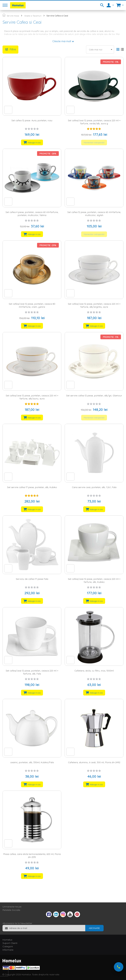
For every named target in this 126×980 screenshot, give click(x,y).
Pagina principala (4, 15)
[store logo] (18, 5)
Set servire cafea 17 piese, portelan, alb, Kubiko (32, 487)
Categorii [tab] (8, 946)
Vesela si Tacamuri (33, 16)
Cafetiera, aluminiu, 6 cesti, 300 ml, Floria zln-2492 (94, 762)
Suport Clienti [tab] (10, 943)
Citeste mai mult (62, 41)
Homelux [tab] (7, 940)
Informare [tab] (8, 950)
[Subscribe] (94, 928)
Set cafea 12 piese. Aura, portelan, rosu (32, 120)
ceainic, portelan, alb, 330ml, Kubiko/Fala (32, 762)
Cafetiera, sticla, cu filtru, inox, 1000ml (94, 671)
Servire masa (13, 16)
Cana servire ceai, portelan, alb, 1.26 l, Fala (94, 487)
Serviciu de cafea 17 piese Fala (32, 579)
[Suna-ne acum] (119, 967)
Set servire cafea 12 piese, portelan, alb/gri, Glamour (94, 396)
